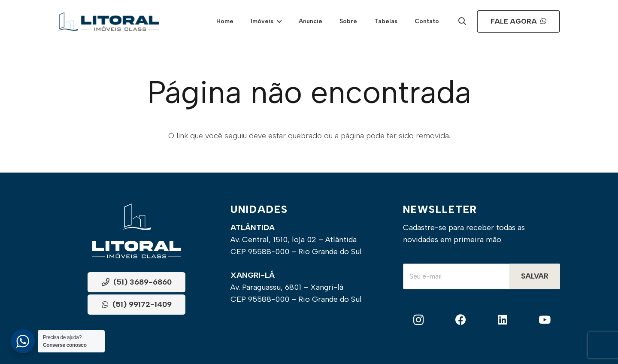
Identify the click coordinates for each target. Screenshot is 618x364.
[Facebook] (461, 320)
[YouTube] (544, 320)
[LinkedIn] (503, 320)
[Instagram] (419, 320)
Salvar (535, 276)
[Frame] (109, 21)
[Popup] (462, 22)
